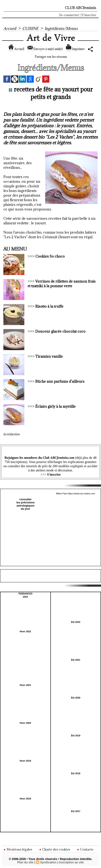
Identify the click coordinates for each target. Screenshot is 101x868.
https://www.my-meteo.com (81, 494)
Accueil (10, 28)
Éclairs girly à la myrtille (55, 407)
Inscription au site (72, 862)
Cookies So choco (50, 257)
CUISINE (31, 28)
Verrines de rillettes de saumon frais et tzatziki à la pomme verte (62, 284)
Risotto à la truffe (49, 307)
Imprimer (83, 49)
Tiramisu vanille (49, 357)
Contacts (86, 849)
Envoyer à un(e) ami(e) (47, 49)
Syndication (48, 862)
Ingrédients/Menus (63, 28)
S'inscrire (89, 15)
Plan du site (25, 862)
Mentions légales (18, 849)
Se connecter (69, 15)
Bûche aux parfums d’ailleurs (60, 382)
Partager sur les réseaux (51, 57)
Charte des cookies (55, 849)
